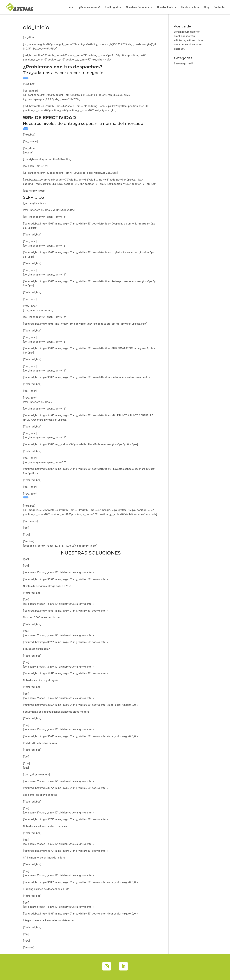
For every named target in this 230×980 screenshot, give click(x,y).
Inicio (71, 7)
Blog (206, 7)
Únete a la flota (190, 7)
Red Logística (113, 7)
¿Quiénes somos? (90, 7)
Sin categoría (182, 64)
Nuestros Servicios (137, 7)
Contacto (219, 7)
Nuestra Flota (165, 7)
